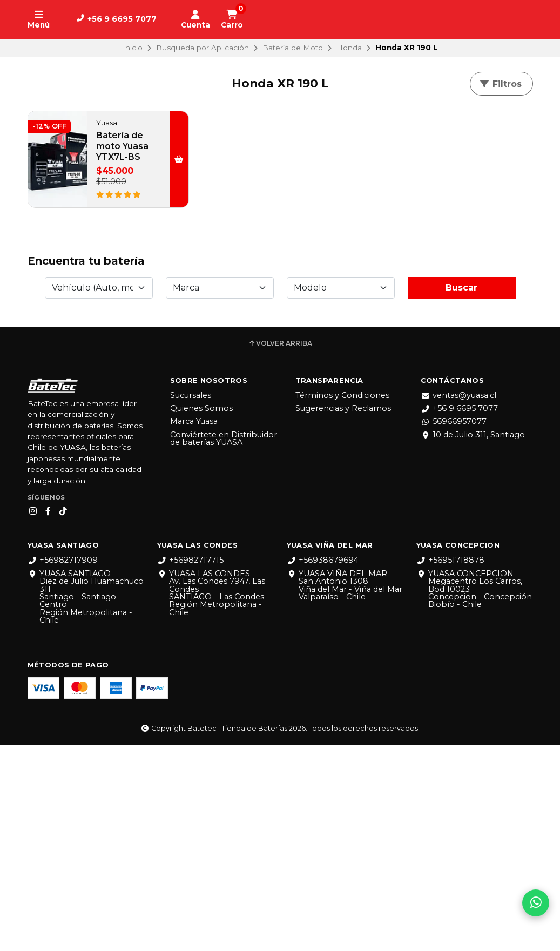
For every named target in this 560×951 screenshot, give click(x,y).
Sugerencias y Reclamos (343, 615)
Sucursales (191, 602)
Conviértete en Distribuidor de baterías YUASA (224, 645)
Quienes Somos (201, 615)
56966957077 (454, 628)
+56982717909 (63, 766)
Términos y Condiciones (342, 602)
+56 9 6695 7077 (459, 615)
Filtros (500, 84)
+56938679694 (323, 766)
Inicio (133, 48)
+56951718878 (450, 766)
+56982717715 (190, 766)
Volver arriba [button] (280, 550)
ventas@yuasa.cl (458, 602)
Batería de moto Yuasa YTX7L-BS (122, 146)
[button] (177, 159)
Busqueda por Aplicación (203, 48)
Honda (349, 48)
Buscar (461, 494)
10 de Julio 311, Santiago (473, 641)
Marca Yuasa (194, 628)
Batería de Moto (293, 48)
